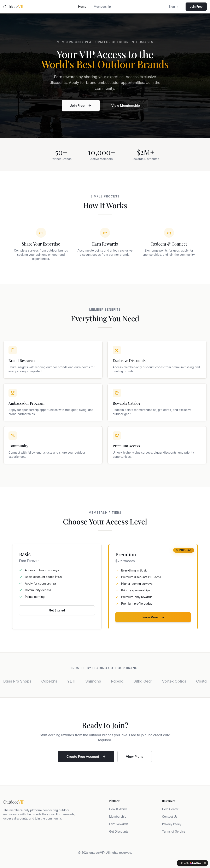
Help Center (170, 809)
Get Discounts (119, 831)
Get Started (57, 610)
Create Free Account (86, 757)
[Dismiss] (205, 863)
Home (82, 7)
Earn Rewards (119, 824)
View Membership (126, 106)
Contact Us (170, 817)
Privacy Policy (172, 824)
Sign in (173, 7)
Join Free (196, 7)
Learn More (153, 617)
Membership (102, 7)
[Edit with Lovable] (190, 863)
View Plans (135, 757)
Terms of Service (174, 831)
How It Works (118, 809)
